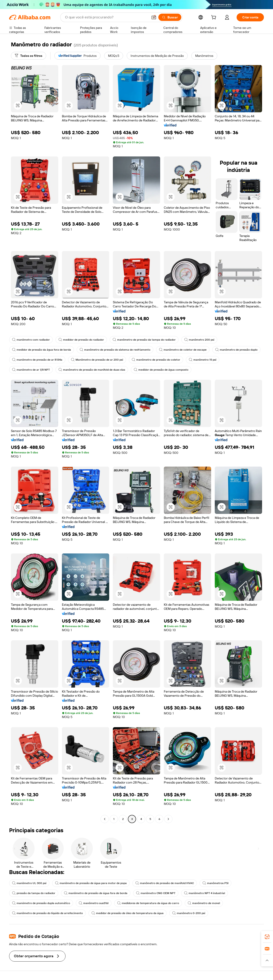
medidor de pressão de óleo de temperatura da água (128, 913)
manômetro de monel (204, 903)
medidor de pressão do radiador (81, 340)
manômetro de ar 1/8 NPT (31, 370)
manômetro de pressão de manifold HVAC (165, 883)
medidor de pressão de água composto (161, 370)
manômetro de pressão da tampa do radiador (144, 340)
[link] (267, 937)
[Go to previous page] (105, 819)
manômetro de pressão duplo (236, 350)
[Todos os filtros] (29, 56)
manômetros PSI (215, 883)
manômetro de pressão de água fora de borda (96, 893)
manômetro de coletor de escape (183, 350)
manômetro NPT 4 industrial (205, 893)
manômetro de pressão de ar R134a (37, 360)
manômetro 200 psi (199, 340)
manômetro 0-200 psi (189, 913)
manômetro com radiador (31, 340)
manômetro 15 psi (203, 360)
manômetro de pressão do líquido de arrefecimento (47, 913)
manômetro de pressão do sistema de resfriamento (115, 350)
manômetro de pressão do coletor (156, 360)
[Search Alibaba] (106, 17)
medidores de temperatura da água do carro (148, 903)
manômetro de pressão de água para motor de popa (91, 883)
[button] (154, 17)
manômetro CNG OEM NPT (156, 893)
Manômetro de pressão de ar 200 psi (97, 360)
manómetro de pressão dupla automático (41, 903)
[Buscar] (170, 17)
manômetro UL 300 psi (29, 883)
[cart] (215, 18)
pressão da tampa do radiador (34, 893)
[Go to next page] (168, 819)
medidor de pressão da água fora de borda (42, 350)
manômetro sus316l (94, 903)
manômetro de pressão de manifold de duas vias (92, 370)
